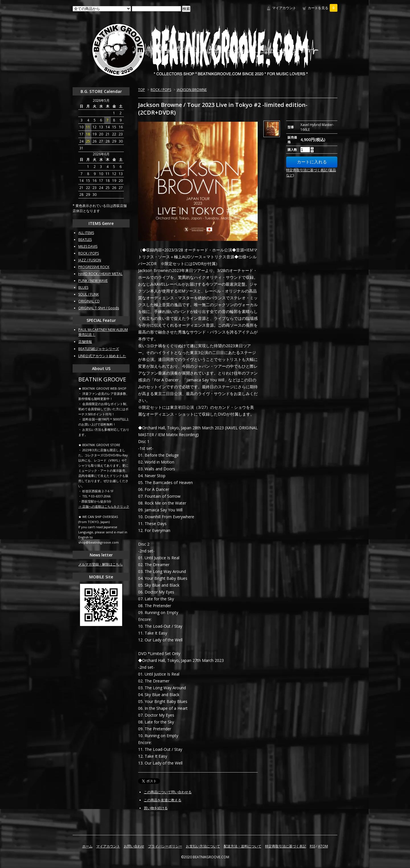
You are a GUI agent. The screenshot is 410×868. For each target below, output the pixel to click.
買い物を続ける (156, 808)
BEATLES (85, 240)
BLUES (83, 287)
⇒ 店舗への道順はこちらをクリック (104, 506)
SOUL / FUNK (89, 294)
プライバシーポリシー (165, 846)
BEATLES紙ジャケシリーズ (99, 349)
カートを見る (323, 8)
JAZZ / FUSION (90, 260)
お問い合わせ (134, 846)
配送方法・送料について (243, 846)
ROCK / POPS (161, 90)
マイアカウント (284, 8)
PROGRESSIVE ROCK (94, 267)
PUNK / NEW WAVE (93, 281)
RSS (312, 846)
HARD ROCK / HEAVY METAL (100, 274)
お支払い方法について (203, 846)
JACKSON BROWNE (192, 90)
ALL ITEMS (86, 233)
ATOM (323, 846)
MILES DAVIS (88, 246)
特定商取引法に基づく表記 (286, 846)
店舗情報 (85, 342)
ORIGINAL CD (89, 301)
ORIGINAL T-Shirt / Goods (99, 308)
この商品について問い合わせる (168, 792)
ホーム (87, 846)
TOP (142, 90)
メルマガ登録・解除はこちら (101, 564)
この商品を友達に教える (163, 800)
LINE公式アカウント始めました (102, 356)
